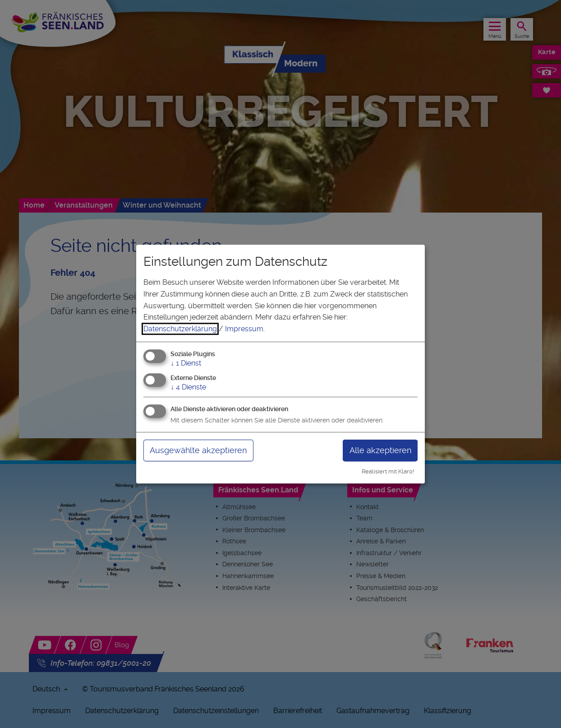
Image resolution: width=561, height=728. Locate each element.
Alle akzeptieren (380, 450)
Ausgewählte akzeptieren (198, 450)
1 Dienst (186, 364)
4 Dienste (188, 387)
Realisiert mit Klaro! (388, 471)
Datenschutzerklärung (180, 329)
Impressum (244, 329)
